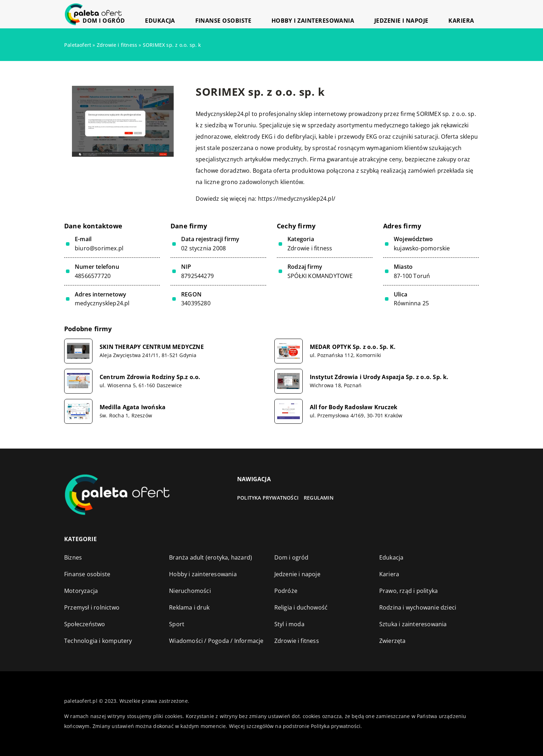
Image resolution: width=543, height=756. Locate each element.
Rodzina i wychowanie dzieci (418, 607)
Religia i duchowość (301, 607)
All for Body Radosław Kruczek (354, 407)
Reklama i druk (189, 607)
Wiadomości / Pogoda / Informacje (216, 641)
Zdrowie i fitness (310, 248)
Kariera (468, 14)
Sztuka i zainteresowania (413, 624)
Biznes (73, 557)
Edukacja (234, 14)
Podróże (286, 591)
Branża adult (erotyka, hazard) (211, 557)
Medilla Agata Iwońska (133, 407)
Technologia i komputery (98, 641)
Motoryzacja (81, 591)
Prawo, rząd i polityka (408, 591)
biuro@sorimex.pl (99, 248)
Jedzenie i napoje (423, 14)
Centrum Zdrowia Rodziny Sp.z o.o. (150, 377)
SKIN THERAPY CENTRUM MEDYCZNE (152, 347)
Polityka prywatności (268, 498)
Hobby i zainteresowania (353, 14)
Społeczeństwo (85, 624)
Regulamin (319, 498)
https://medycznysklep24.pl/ (297, 199)
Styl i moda (289, 624)
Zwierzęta (393, 641)
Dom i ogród (193, 14)
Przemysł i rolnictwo (92, 607)
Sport (177, 624)
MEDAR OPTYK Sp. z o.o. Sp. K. (353, 347)
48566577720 (93, 276)
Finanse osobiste (282, 14)
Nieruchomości (190, 591)
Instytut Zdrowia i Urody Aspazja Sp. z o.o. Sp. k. (379, 377)
